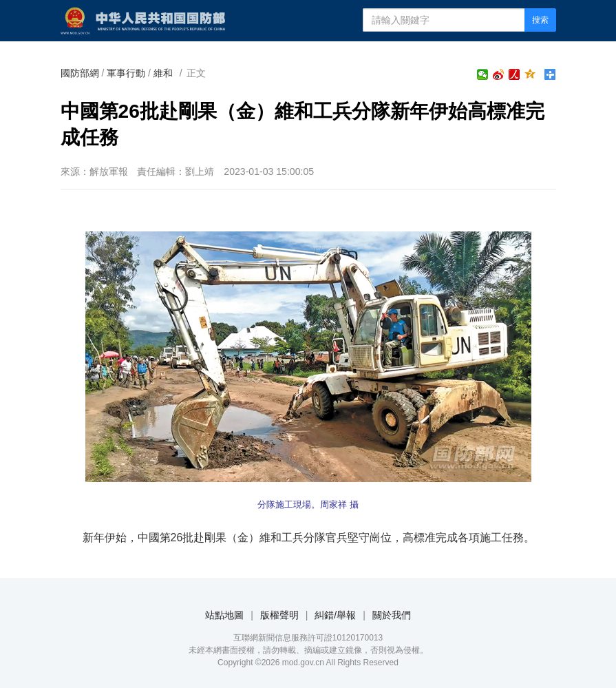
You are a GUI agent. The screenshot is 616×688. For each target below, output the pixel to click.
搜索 (540, 20)
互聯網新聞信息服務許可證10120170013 (308, 638)
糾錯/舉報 (335, 615)
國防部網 (80, 73)
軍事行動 (126, 73)
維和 (163, 73)
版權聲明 (279, 615)
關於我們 (392, 615)
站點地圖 (224, 615)
